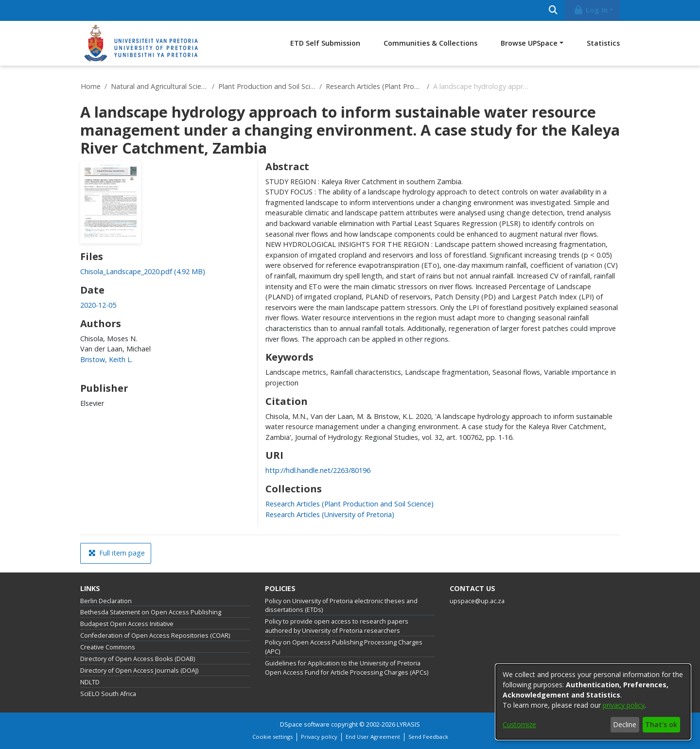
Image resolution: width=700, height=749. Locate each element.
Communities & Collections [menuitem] (430, 43)
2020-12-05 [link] (98, 305)
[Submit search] (553, 10)
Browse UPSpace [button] (529, 43)
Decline (625, 724)
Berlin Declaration (106, 601)
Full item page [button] (117, 553)
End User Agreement (373, 737)
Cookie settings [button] (272, 737)
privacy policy (624, 705)
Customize (519, 724)
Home (91, 86)
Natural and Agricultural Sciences (159, 86)
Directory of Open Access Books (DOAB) (138, 659)
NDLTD (90, 682)
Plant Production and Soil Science (267, 86)
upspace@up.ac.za (477, 601)
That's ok (661, 724)
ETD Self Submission (325, 43)
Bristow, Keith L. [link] (106, 359)
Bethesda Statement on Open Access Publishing (151, 612)
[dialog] (593, 702)
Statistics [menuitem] (603, 43)
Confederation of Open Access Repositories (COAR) (155, 636)
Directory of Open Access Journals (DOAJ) (139, 671)
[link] (143, 271)
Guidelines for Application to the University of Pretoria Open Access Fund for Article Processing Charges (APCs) (347, 668)
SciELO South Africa (108, 694)
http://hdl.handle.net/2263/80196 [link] (318, 470)
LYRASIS (408, 724)
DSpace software (305, 724)
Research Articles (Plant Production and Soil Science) (374, 86)
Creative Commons (108, 647)
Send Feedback (428, 737)
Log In (591, 10)
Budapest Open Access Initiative (127, 624)
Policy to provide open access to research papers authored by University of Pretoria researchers (337, 626)
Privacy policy (319, 737)
